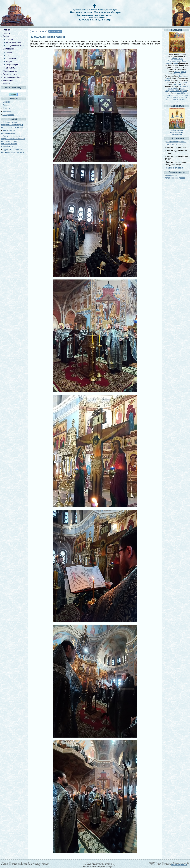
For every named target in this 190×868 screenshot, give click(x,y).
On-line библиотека (174, 168)
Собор (6, 36)
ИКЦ (8, 55)
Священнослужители (15, 46)
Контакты (7, 84)
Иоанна (177, 72)
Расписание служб (14, 42)
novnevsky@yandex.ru (179, 865)
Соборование (8, 115)
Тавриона (177, 84)
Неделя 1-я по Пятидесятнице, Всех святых (176, 61)
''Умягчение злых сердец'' (178, 88)
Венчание (7, 112)
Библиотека (8, 80)
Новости (43, 31)
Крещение (7, 102)
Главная (34, 31)
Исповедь (7, 105)
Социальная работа (12, 77)
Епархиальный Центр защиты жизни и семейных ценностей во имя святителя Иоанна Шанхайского (13, 141)
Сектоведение (9, 49)
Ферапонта (178, 74)
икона (175, 63)
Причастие (7, 108)
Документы (11, 68)
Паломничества (10, 74)
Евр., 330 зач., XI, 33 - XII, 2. (177, 96)
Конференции (12, 65)
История (9, 39)
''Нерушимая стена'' (174, 91)
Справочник (11, 58)
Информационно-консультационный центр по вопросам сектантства (12, 125)
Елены (185, 82)
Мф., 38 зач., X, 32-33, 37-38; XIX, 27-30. (177, 99)
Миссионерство (10, 71)
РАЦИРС (10, 61)
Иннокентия (184, 76)
